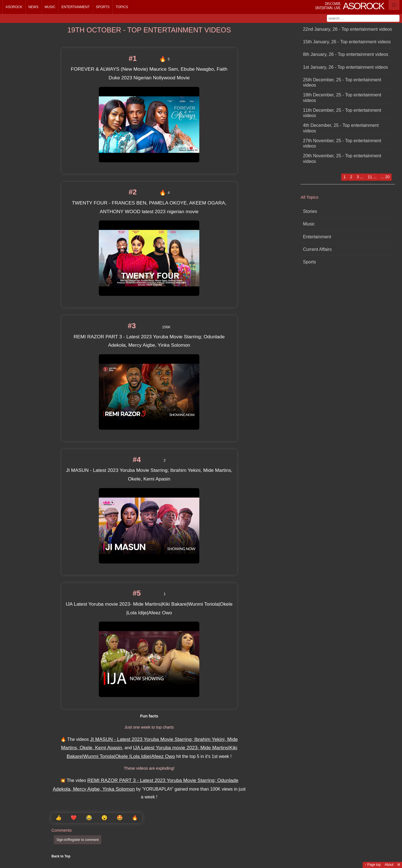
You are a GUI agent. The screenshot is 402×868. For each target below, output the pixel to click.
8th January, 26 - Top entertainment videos (345, 54)
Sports (103, 7)
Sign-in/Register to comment (77, 840)
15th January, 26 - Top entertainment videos (347, 42)
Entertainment (76, 7)
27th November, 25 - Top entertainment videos (342, 143)
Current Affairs (317, 249)
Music (50, 7)
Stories (310, 211)
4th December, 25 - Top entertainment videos (341, 128)
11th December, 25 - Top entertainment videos (342, 113)
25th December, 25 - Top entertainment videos (342, 82)
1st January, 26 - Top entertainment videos (345, 67)
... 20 (385, 177)
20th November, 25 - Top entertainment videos (342, 158)
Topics (122, 7)
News (33, 7)
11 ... (372, 177)
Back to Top (61, 856)
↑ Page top (373, 865)
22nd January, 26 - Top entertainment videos (347, 29)
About (389, 865)
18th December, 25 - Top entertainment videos (342, 97)
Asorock (14, 7)
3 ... (360, 177)
